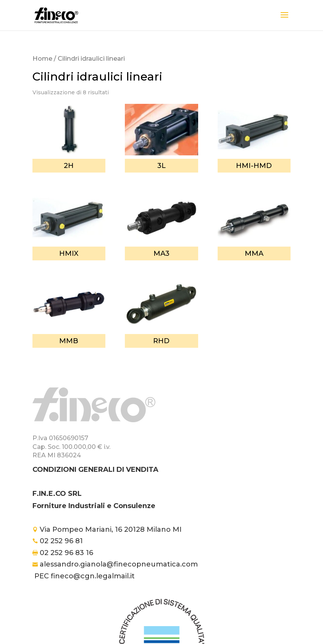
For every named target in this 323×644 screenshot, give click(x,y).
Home (42, 58)
